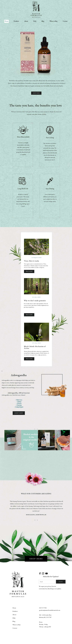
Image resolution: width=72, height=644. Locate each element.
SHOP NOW (19, 413)
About (26, 21)
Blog (43, 21)
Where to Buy (54, 21)
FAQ (35, 21)
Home (7, 21)
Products (16, 21)
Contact (65, 21)
